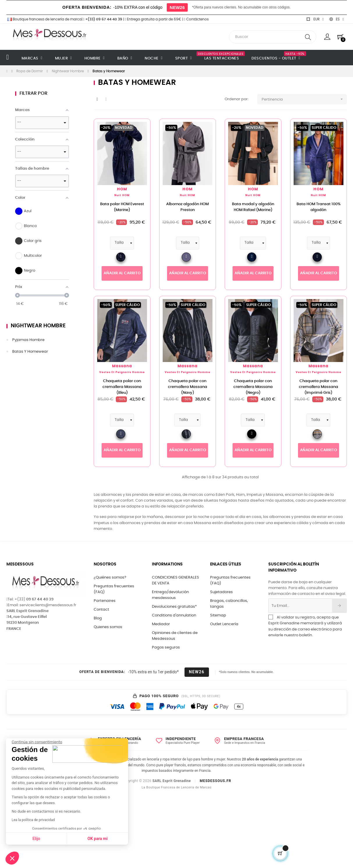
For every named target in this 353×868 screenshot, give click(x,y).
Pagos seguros (166, 648)
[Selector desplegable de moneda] (315, 19)
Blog (98, 618)
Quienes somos (108, 627)
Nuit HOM (122, 195)
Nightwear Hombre (38, 326)
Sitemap (218, 615)
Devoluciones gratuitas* (174, 607)
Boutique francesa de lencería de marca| (45, 19)
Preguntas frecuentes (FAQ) (114, 589)
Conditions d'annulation (174, 615)
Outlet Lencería (224, 624)
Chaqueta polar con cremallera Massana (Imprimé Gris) (319, 387)
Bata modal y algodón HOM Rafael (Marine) (253, 207)
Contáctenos (196, 19)
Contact (101, 610)
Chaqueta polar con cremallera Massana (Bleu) (122, 387)
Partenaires (105, 601)
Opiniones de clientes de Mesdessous (175, 636)
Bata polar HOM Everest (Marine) (122, 207)
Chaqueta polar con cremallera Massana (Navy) (188, 387)
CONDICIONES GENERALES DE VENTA (175, 580)
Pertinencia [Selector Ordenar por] (304, 99)
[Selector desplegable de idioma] (337, 19)
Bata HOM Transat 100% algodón (319, 207)
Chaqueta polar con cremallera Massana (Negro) (253, 387)
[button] (12, 858)
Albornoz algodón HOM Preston (187, 207)
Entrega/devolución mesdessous (170, 595)
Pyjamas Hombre (28, 340)
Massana (122, 366)
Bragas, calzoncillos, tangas (229, 604)
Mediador (161, 624)
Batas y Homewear (30, 352)
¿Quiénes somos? (110, 578)
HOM (122, 189)
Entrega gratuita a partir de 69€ (153, 19)
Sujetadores (221, 592)
